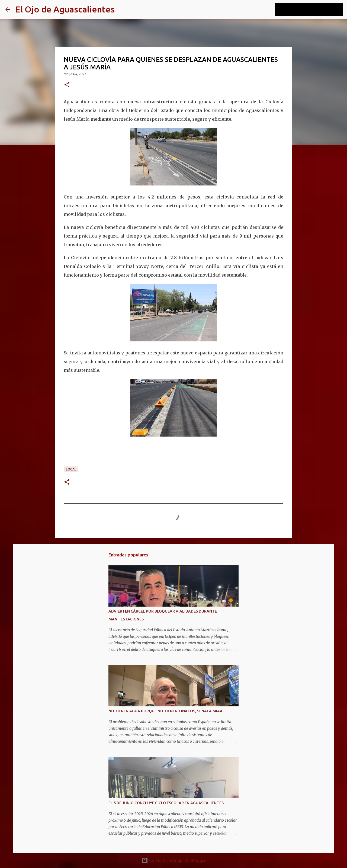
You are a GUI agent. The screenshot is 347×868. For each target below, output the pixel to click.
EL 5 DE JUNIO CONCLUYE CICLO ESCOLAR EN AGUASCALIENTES (166, 803)
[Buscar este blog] (314, 9)
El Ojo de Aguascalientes (65, 9)
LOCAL (71, 469)
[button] (67, 85)
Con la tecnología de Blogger (174, 860)
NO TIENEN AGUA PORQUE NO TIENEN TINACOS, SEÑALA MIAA (166, 711)
